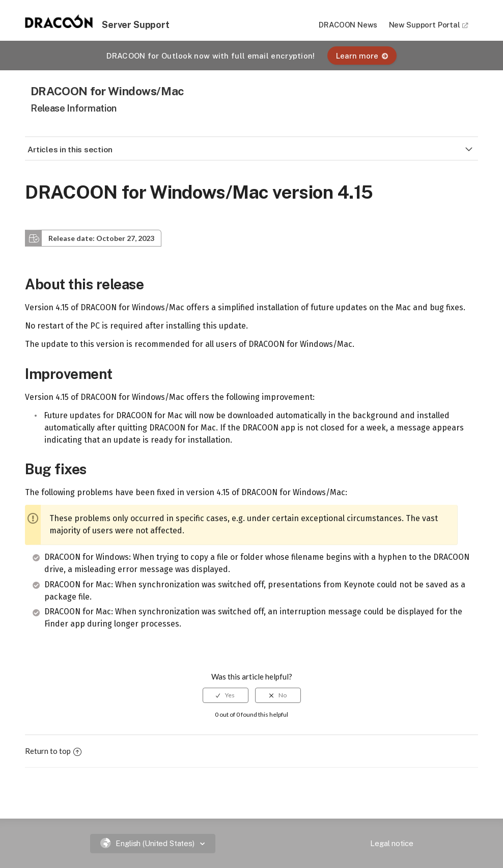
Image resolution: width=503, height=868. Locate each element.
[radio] (226, 695)
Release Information (74, 108)
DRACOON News (348, 25)
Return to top (53, 751)
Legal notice (392, 843)
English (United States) (149, 843)
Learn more (362, 56)
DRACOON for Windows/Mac (107, 91)
